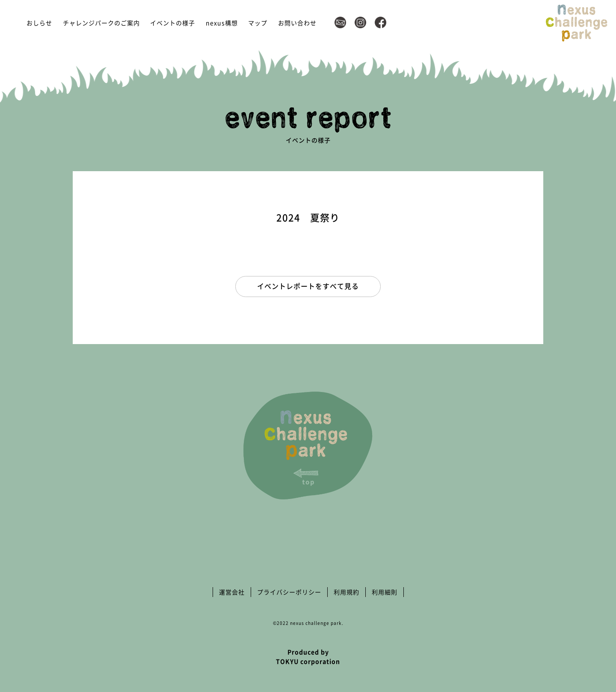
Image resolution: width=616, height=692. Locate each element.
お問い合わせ (297, 23)
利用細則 (385, 592)
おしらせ (39, 23)
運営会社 (232, 592)
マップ (258, 23)
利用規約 (346, 592)
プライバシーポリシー (289, 592)
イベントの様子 (173, 23)
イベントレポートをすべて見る (308, 286)
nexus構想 (222, 23)
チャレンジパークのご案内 (101, 23)
